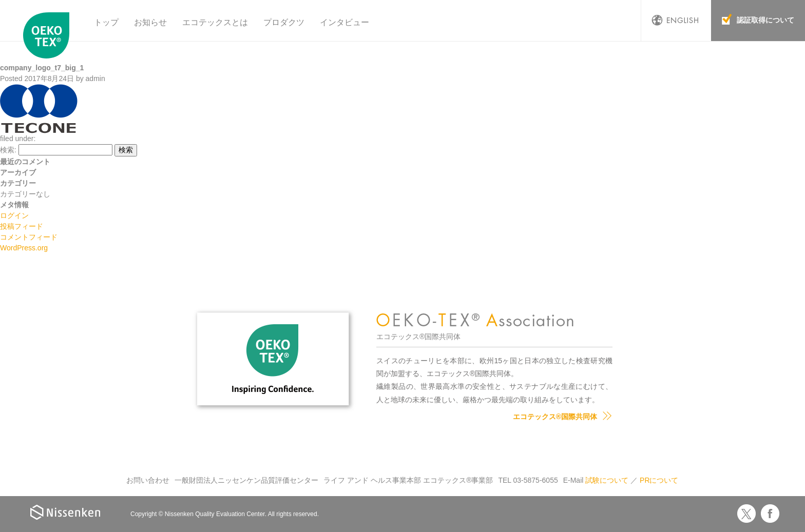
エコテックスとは (215, 22)
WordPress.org (24, 248)
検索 (126, 150)
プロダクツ (284, 22)
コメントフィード (29, 237)
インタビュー (344, 22)
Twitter (746, 514)
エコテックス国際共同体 (49, 35)
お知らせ (150, 22)
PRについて (659, 480)
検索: (8, 150)
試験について (607, 480)
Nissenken (65, 512)
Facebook (770, 514)
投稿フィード (22, 226)
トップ (106, 22)
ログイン (14, 215)
